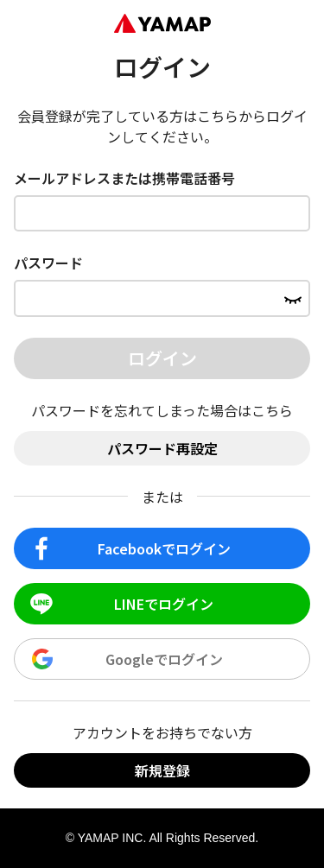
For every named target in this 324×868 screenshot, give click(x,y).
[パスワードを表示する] (293, 298)
